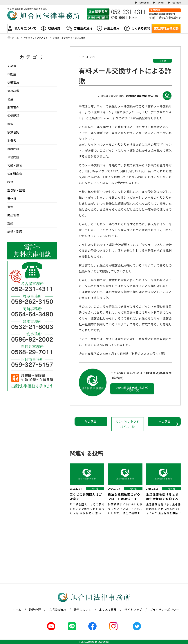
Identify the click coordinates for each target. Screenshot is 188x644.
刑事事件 (13, 107)
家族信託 (13, 132)
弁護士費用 (112, 28)
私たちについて (25, 28)
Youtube (176, 2)
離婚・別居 (15, 232)
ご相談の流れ (83, 28)
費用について (83, 610)
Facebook (144, 2)
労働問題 (13, 116)
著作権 (12, 198)
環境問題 (13, 149)
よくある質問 (141, 28)
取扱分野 (54, 28)
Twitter (160, 2)
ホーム (17, 610)
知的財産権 (15, 174)
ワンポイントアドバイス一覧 (128, 424)
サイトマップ (133, 610)
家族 (10, 124)
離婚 (10, 223)
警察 (10, 207)
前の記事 (91, 421)
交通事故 (13, 82)
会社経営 (13, 91)
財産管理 (13, 215)
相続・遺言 (15, 165)
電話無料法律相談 (166, 29)
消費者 (12, 140)
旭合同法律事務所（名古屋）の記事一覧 (132, 389)
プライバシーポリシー (164, 610)
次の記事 (164, 421)
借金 (10, 99)
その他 (162, 61)
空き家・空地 (16, 190)
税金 (10, 182)
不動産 (12, 74)
